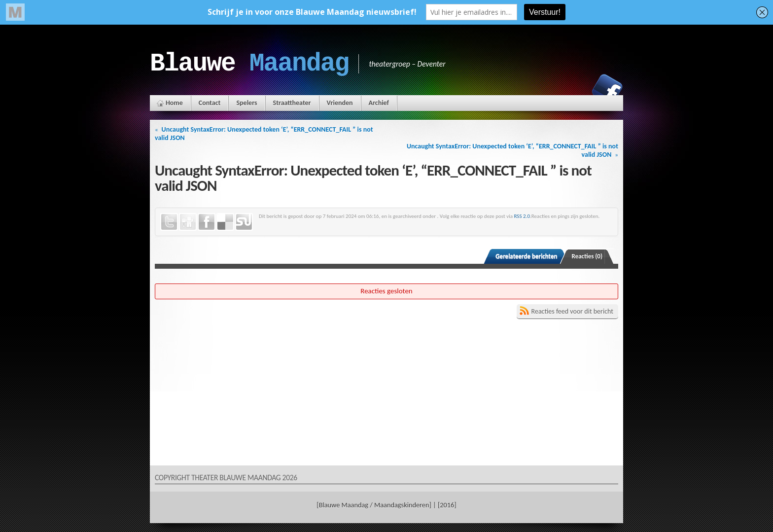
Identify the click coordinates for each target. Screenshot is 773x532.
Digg (188, 222)
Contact (210, 103)
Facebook (607, 89)
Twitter (169, 222)
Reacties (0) (587, 256)
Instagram (573, 89)
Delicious (225, 222)
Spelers (246, 103)
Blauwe (249, 64)
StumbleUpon (244, 222)
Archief (379, 103)
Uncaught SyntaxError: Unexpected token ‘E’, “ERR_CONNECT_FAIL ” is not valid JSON (264, 134)
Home (174, 103)
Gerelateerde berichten (526, 256)
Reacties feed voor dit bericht (572, 311)
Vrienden (340, 103)
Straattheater (292, 103)
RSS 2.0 (522, 216)
